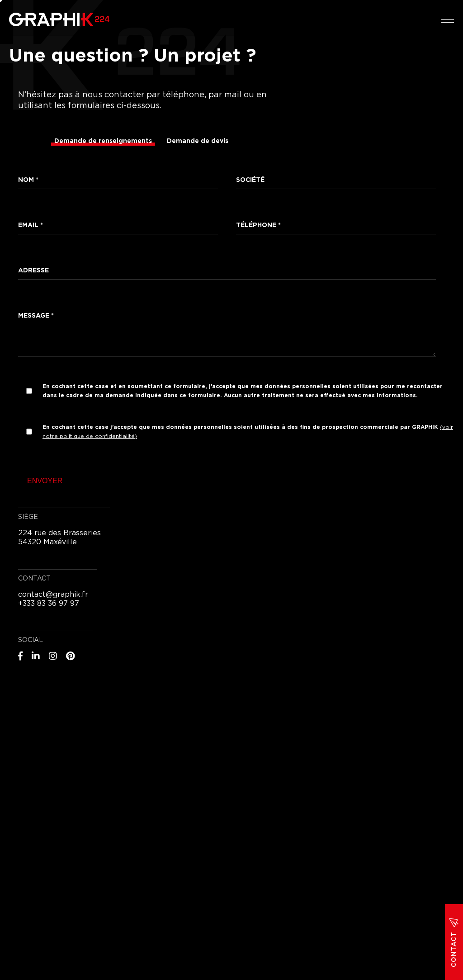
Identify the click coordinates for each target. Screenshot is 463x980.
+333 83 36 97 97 (49, 604)
